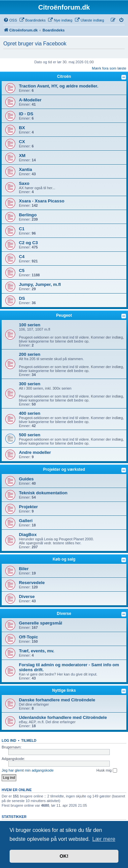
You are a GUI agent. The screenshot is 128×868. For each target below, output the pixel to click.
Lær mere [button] (104, 839)
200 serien (30, 354)
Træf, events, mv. (37, 651)
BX (22, 128)
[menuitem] (10, 20)
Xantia (26, 169)
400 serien (30, 413)
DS (22, 298)
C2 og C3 (28, 243)
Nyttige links (64, 690)
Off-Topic (29, 637)
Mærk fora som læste (109, 68)
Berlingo (28, 215)
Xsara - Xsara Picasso (42, 201)
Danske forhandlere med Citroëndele (57, 700)
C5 (22, 271)
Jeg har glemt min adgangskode (28, 770)
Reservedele (32, 583)
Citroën (64, 77)
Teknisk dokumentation (43, 493)
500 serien (30, 435)
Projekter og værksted (64, 469)
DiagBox (28, 535)
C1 (22, 229)
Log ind (9, 740)
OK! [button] (64, 856)
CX (22, 142)
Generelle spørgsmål (40, 623)
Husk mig (107, 771)
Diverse (27, 597)
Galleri (26, 521)
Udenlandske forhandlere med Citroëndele (63, 717)
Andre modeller (35, 452)
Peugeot (64, 315)
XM (22, 156)
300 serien (30, 384)
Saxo (24, 183)
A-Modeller (30, 100)
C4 (22, 257)
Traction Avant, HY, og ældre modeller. (59, 86)
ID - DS (26, 114)
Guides (26, 479)
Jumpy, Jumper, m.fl (40, 284)
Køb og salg (64, 559)
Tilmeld (29, 740)
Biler (24, 569)
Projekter (28, 507)
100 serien (30, 325)
